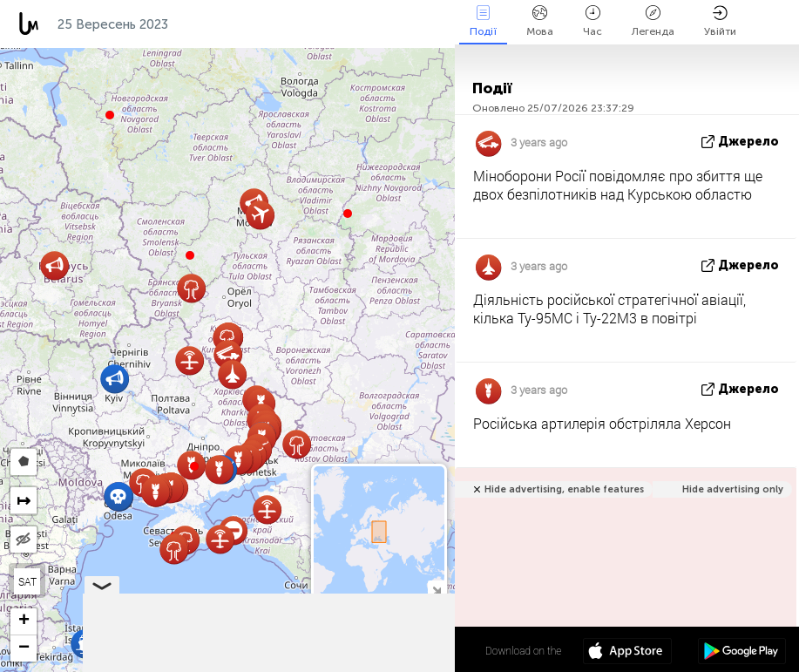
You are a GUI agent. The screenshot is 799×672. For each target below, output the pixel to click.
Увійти (720, 21)
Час (592, 21)
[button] (194, 466)
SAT (27, 581)
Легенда (653, 21)
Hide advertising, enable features (564, 489)
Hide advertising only (733, 489)
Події (483, 21)
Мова (540, 21)
